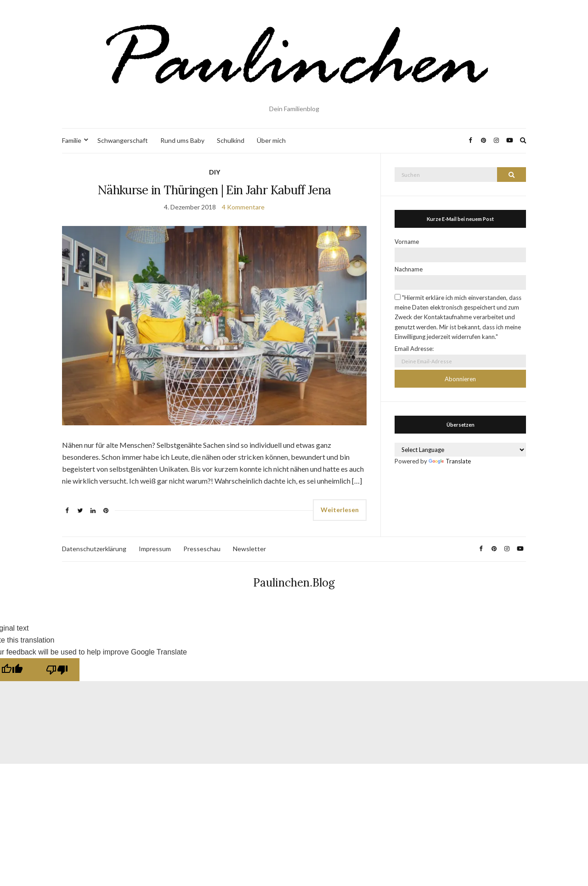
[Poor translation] (57, 670)
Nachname (409, 269)
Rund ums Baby (182, 140)
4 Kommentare (243, 207)
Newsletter (249, 549)
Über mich (271, 140)
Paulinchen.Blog (294, 583)
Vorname (407, 242)
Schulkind (231, 140)
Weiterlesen (340, 510)
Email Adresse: (414, 349)
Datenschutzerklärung (94, 549)
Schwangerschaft (123, 140)
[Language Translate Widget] (460, 450)
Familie (72, 140)
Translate (450, 461)
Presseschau (202, 549)
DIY (215, 172)
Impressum (155, 549)
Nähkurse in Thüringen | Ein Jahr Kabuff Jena (214, 190)
